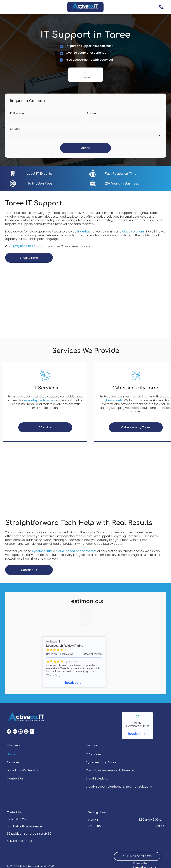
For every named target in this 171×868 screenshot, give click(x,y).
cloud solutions (133, 231)
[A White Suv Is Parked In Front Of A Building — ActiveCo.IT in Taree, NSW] (86, 483)
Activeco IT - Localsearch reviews (74, 662)
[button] (10, 7)
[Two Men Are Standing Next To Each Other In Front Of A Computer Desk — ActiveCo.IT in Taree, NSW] (86, 298)
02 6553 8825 (16, 819)
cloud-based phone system (76, 551)
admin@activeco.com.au (24, 826)
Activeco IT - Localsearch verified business (137, 726)
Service (15, 129)
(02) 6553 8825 (24, 246)
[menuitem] (46, 754)
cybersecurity (113, 400)
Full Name (17, 113)
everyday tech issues (39, 400)
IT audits (83, 231)
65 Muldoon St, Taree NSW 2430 (29, 834)
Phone (91, 113)
